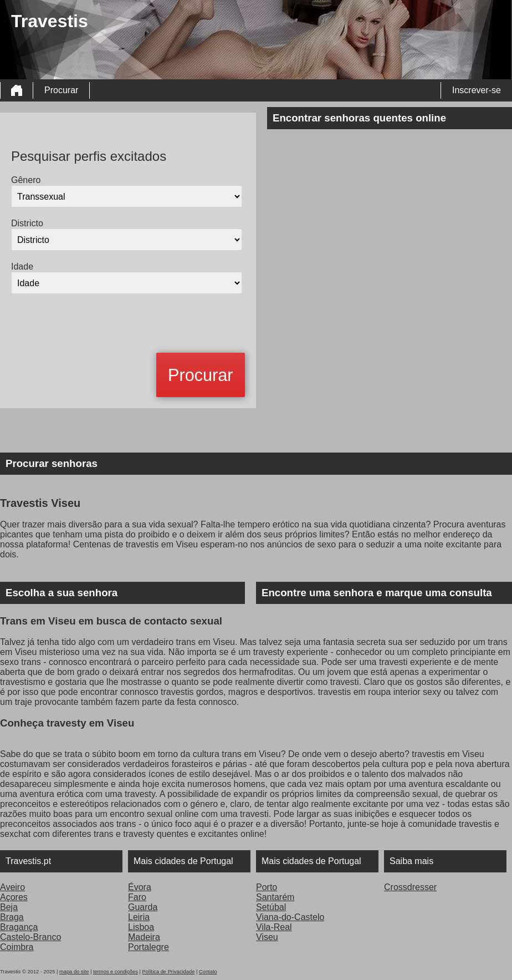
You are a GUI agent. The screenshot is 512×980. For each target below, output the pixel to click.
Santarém (275, 897)
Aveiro (12, 887)
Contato (208, 972)
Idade (22, 266)
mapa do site (74, 972)
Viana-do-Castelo (290, 917)
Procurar (61, 90)
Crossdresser (410, 887)
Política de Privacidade (168, 972)
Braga (12, 917)
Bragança (19, 927)
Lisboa (141, 927)
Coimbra (17, 947)
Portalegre (149, 947)
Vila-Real (274, 927)
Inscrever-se (477, 90)
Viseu (267, 937)
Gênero (26, 180)
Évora (140, 887)
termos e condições (116, 972)
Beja (9, 907)
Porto (267, 887)
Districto (27, 223)
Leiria (139, 917)
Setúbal (271, 907)
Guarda (143, 907)
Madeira (144, 937)
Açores (14, 897)
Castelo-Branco (30, 937)
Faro (137, 897)
